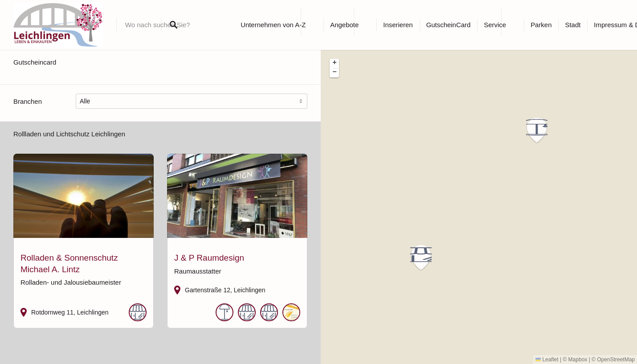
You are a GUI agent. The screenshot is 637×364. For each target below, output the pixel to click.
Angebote (344, 25)
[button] (542, 130)
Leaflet (547, 360)
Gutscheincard (35, 62)
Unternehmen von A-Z (273, 25)
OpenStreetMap (616, 360)
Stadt (573, 25)
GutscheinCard (449, 25)
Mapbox (578, 360)
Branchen (28, 101)
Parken (541, 25)
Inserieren (398, 25)
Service (495, 25)
